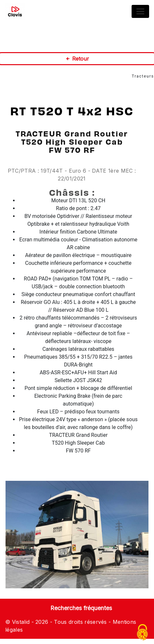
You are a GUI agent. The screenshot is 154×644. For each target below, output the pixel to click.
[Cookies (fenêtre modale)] (143, 633)
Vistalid (21, 622)
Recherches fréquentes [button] (81, 608)
